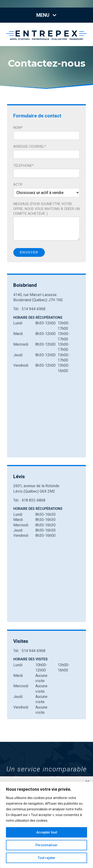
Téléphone (23, 166)
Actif (18, 185)
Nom (18, 128)
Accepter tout (47, 832)
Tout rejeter (47, 858)
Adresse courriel (30, 147)
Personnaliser (46, 845)
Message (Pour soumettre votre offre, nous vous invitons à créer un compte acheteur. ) (46, 209)
